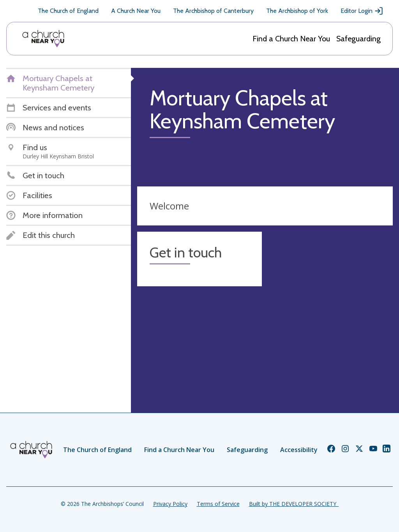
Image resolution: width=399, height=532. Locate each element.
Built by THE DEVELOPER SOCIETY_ (294, 504)
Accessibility (299, 450)
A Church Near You (136, 11)
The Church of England (68, 11)
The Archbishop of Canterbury (213, 11)
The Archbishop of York (297, 11)
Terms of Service (218, 504)
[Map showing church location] (330, 294)
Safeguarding (358, 39)
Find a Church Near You (291, 39)
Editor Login (362, 11)
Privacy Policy (170, 504)
